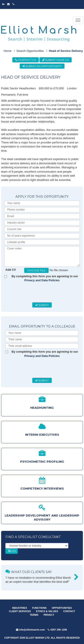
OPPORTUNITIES (62, 608)
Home (8, 51)
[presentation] (39, 292)
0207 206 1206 (57, 630)
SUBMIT (42, 305)
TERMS (34, 615)
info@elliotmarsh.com (30, 630)
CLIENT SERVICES (20, 611)
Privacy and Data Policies (42, 280)
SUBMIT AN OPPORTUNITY (42, 66)
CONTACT (69, 611)
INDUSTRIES (20, 608)
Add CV (11, 270)
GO (12, 551)
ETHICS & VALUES (47, 611)
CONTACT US (26, 60)
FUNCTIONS (39, 608)
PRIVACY (49, 615)
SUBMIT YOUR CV (56, 60)
